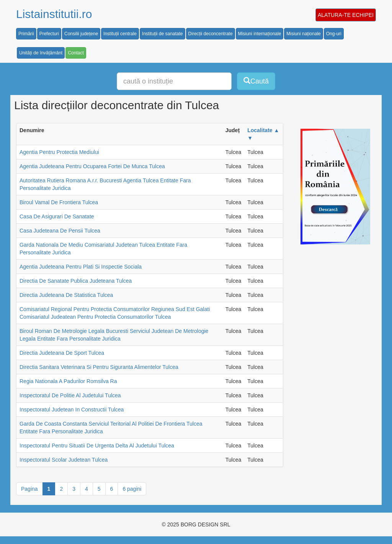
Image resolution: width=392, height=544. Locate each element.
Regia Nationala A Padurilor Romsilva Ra (68, 381)
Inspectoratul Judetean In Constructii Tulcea (72, 410)
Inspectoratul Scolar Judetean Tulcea (64, 460)
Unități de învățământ (41, 53)
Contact (76, 53)
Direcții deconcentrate (211, 34)
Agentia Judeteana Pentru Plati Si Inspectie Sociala (81, 267)
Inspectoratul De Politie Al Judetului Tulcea (70, 395)
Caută (256, 81)
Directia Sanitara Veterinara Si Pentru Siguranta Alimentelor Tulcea (99, 367)
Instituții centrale (120, 34)
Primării (26, 34)
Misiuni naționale (303, 34)
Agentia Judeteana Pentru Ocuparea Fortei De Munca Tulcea (92, 166)
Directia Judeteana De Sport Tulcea (62, 353)
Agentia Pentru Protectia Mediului (59, 152)
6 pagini (132, 489)
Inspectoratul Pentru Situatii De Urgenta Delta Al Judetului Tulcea (97, 446)
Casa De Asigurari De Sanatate (57, 216)
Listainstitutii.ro (54, 14)
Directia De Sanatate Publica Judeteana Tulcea (76, 281)
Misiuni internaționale (260, 34)
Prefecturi (49, 34)
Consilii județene (81, 34)
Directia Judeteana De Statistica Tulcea (66, 295)
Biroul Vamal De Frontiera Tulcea (59, 202)
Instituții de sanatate (163, 34)
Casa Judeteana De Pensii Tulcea (60, 231)
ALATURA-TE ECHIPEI (346, 15)
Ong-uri (334, 34)
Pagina (29, 489)
